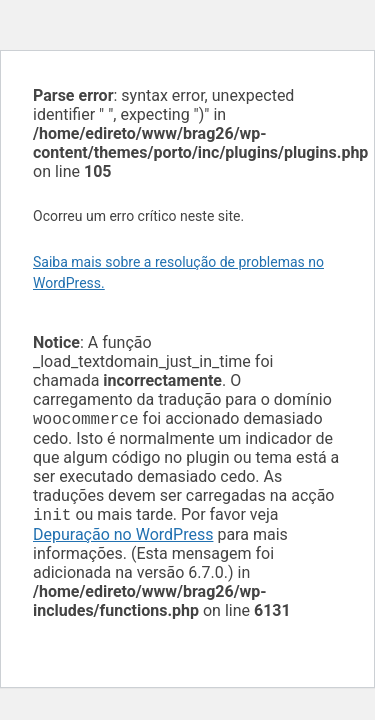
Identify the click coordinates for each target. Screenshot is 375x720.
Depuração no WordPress (123, 538)
